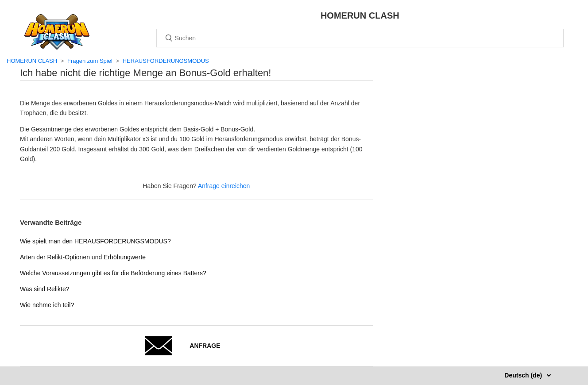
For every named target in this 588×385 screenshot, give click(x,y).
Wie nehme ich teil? (47, 305)
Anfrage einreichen (224, 186)
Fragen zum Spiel (90, 61)
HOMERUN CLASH (32, 61)
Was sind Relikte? (45, 289)
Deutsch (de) (524, 375)
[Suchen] (360, 38)
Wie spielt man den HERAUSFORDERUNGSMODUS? (95, 241)
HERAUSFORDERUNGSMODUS (166, 61)
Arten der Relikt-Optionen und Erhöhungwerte (83, 257)
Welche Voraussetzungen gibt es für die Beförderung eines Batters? (113, 273)
